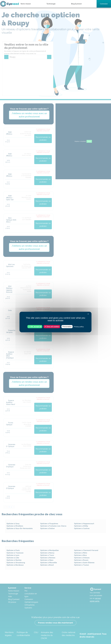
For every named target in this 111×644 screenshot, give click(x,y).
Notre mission (26, 4)
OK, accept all (35, 327)
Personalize (67, 327)
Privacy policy (79, 327)
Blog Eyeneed (76, 4)
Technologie (51, 4)
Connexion (104, 4)
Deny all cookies (52, 327)
